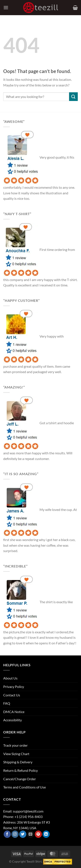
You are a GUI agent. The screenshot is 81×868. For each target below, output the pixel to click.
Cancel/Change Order (20, 779)
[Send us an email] (31, 834)
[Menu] (6, 7)
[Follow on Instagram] (15, 834)
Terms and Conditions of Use (25, 787)
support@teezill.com (28, 811)
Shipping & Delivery (18, 762)
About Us (10, 678)
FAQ (7, 703)
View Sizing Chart (16, 754)
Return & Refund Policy (21, 770)
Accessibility (13, 720)
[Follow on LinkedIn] (46, 834)
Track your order (15, 745)
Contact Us (12, 695)
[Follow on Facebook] (7, 834)
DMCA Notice (14, 712)
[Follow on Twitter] (23, 834)
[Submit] (73, 97)
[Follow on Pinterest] (38, 834)
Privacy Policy (14, 687)
